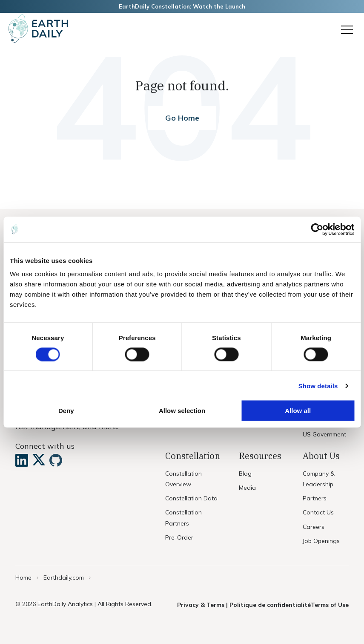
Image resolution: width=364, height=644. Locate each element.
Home (23, 578)
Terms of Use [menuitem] (330, 605)
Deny (66, 411)
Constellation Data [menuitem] (191, 498)
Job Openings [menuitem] (321, 541)
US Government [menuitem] (324, 434)
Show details (318, 386)
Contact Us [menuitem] (318, 512)
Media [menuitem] (247, 488)
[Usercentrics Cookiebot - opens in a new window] (317, 229)
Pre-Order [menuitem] (179, 537)
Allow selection (182, 411)
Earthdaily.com (64, 578)
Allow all (298, 411)
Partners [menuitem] (315, 498)
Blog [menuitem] (245, 474)
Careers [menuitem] (314, 527)
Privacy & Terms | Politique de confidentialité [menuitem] (244, 605)
